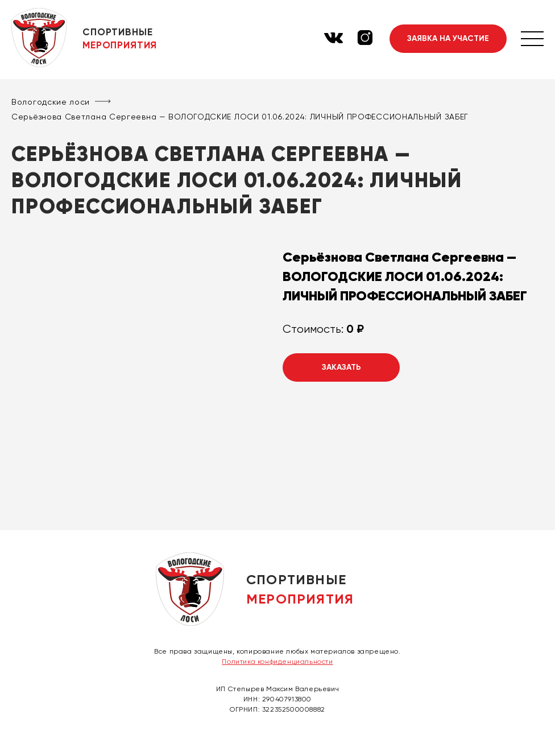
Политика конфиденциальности (277, 662)
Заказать (341, 367)
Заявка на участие (448, 38)
